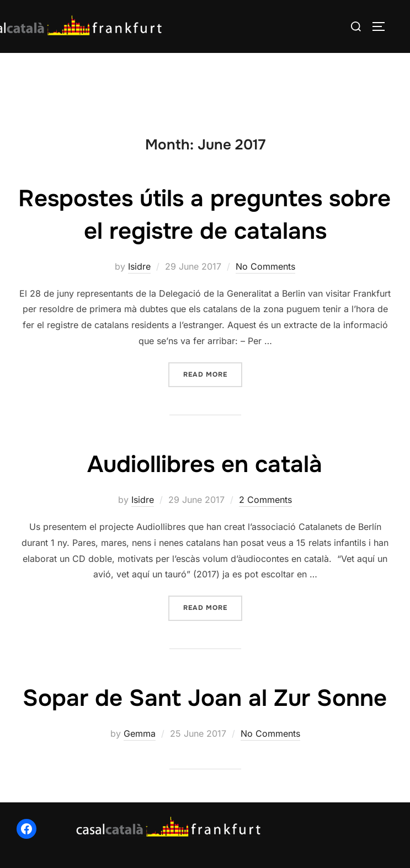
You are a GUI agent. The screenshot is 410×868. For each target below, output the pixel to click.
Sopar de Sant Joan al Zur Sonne (205, 698)
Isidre (139, 266)
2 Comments (265, 500)
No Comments (265, 266)
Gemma (140, 733)
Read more (213, 374)
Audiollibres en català (205, 464)
